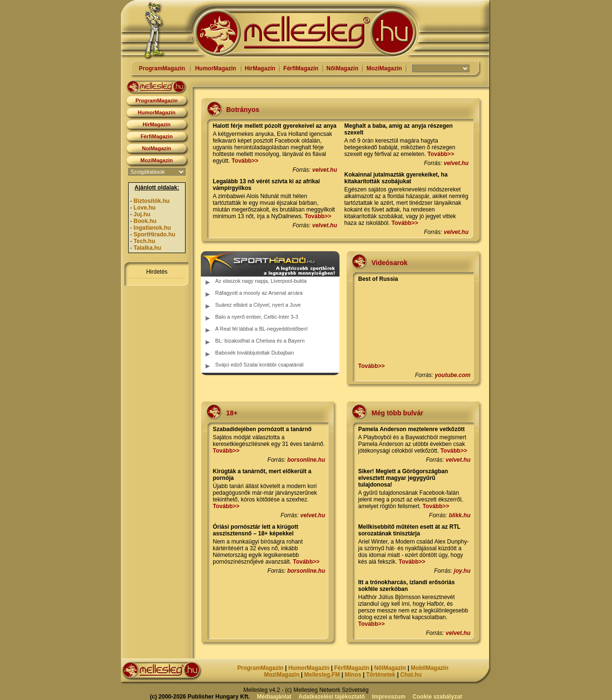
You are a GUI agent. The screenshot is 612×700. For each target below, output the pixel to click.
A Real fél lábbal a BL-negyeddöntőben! (262, 329)
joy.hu (462, 571)
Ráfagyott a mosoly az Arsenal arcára (259, 293)
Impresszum (389, 697)
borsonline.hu (306, 460)
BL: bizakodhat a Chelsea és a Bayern (260, 341)
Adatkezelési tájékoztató (332, 697)
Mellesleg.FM (322, 675)
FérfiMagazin (301, 68)
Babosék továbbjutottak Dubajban (255, 353)
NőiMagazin (343, 68)
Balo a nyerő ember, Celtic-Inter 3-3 (257, 317)
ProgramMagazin (162, 68)
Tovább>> (245, 161)
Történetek (381, 675)
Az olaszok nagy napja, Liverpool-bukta (261, 281)
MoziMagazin (384, 68)
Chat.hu (411, 675)
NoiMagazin (157, 148)
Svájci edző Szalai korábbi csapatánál (259, 365)
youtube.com (453, 375)
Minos (353, 675)
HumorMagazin (216, 68)
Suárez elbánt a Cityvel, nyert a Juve (258, 305)
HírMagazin (260, 68)
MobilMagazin (430, 668)
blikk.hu (460, 515)
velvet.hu (325, 170)
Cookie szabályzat (437, 697)
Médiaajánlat (274, 697)
